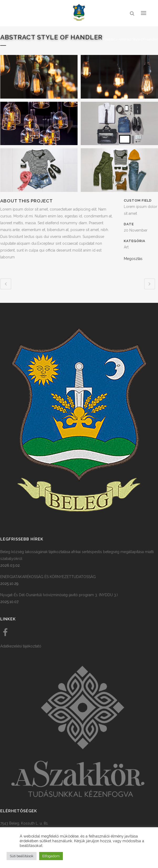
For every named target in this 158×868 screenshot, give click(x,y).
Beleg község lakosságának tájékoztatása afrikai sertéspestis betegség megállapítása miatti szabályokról (77, 555)
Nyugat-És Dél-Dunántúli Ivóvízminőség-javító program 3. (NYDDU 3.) (59, 595)
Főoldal (109, 39)
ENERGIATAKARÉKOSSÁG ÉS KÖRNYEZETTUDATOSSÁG (48, 577)
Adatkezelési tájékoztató (21, 646)
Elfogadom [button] (51, 856)
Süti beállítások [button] (22, 856)
